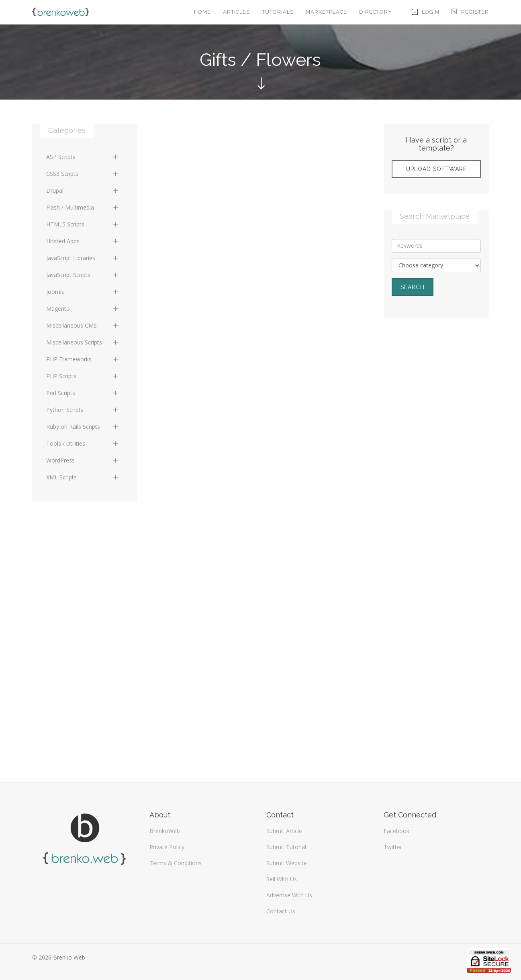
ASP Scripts (83, 157)
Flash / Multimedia (83, 207)
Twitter (393, 847)
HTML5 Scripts (83, 224)
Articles (236, 12)
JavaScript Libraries (83, 258)
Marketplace (326, 12)
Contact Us (281, 911)
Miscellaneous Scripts (83, 342)
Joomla (83, 292)
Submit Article (284, 831)
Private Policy (167, 847)
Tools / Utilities (83, 443)
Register (470, 12)
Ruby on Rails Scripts (83, 427)
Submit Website (287, 863)
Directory (376, 12)
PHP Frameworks (83, 359)
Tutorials (278, 12)
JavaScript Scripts (83, 275)
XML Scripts (83, 477)
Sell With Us (282, 879)
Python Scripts (83, 410)
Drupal (83, 190)
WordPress (83, 460)
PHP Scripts (83, 376)
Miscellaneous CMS (83, 325)
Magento (83, 309)
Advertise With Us (289, 895)
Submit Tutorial (286, 847)
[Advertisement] (436, 454)
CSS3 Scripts (83, 174)
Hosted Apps (83, 241)
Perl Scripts (83, 393)
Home (202, 12)
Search (413, 287)
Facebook (396, 831)
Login (426, 12)
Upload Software (436, 169)
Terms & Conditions (176, 863)
